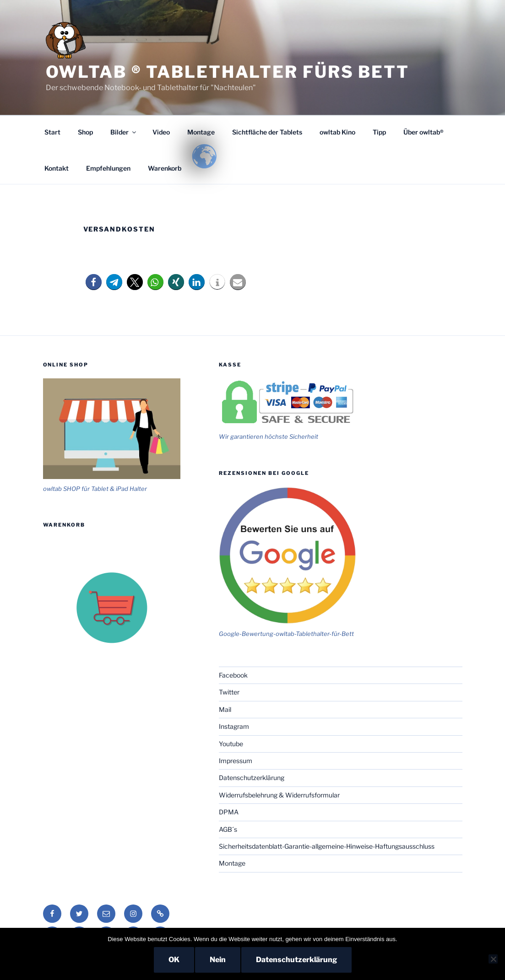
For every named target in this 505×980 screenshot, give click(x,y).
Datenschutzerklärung (252, 778)
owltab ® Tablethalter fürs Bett (228, 72)
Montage (201, 132)
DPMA (229, 812)
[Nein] (493, 959)
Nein (218, 960)
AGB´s (228, 829)
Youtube (231, 744)
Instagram (234, 726)
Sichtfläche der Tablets (267, 132)
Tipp (379, 132)
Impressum (236, 761)
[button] (94, 282)
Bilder (124, 132)
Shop (85, 132)
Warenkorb (165, 168)
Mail (225, 709)
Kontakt (57, 168)
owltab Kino (337, 132)
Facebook (233, 675)
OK (174, 960)
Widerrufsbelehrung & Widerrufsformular (279, 795)
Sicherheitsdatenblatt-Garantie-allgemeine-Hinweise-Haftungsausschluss (327, 846)
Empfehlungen (108, 168)
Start (52, 132)
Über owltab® (424, 132)
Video (161, 132)
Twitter (229, 692)
